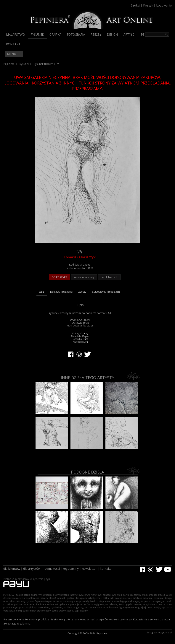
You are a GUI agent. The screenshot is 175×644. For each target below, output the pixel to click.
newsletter (89, 569)
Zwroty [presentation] (82, 292)
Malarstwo (16, 35)
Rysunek (37, 35)
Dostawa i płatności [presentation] (61, 292)
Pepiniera (9, 64)
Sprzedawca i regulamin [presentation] (106, 292)
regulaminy (71, 569)
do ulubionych (109, 277)
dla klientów (12, 569)
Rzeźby (96, 35)
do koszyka (60, 277)
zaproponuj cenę (84, 277)
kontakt (105, 569)
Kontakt (13, 44)
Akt (86, 342)
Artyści (129, 35)
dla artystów (32, 569)
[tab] (42, 292)
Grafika (55, 35)
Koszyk (148, 5)
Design (112, 35)
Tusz (86, 339)
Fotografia (76, 35)
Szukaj (135, 5)
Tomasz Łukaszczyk (80, 257)
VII (59, 64)
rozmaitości (52, 569)
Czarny (84, 333)
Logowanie (164, 5)
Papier (86, 336)
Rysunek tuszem (43, 64)
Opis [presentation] (42, 292)
